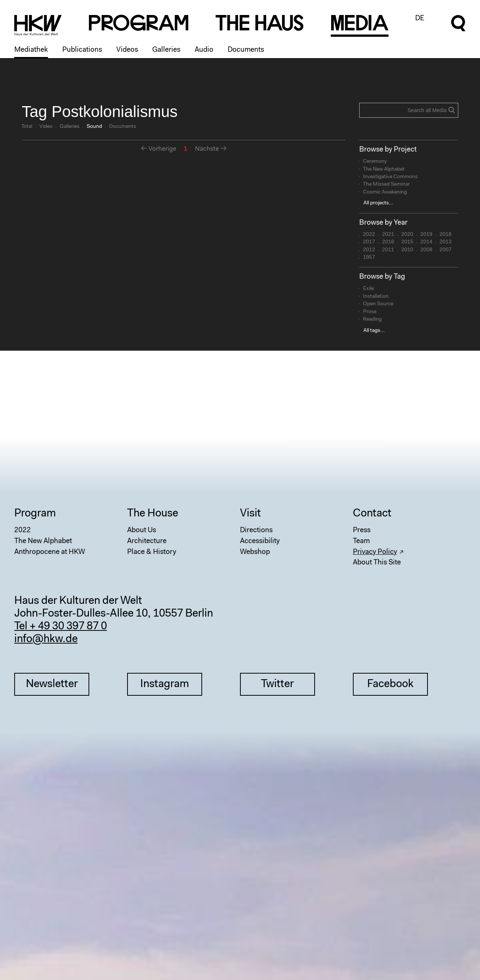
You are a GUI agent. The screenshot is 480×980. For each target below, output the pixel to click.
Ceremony (375, 162)
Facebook (390, 684)
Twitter (277, 684)
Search (451, 110)
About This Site (377, 563)
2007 (445, 250)
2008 (426, 250)
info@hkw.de (46, 639)
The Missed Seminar (386, 185)
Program (35, 514)
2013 (445, 242)
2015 (407, 242)
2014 (426, 242)
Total (27, 127)
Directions (256, 531)
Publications (82, 50)
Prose (370, 312)
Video (46, 127)
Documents (246, 50)
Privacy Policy (375, 552)
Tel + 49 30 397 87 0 (61, 627)
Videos (127, 50)
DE (420, 19)
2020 (407, 235)
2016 (388, 242)
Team (361, 541)
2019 (426, 235)
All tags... (374, 331)
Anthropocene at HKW (50, 552)
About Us (142, 531)
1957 (369, 258)
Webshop (255, 552)
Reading (372, 320)
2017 (369, 242)
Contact (372, 514)
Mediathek (31, 50)
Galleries (166, 50)
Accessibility (260, 541)
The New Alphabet (384, 170)
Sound (94, 127)
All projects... (378, 203)
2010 (407, 250)
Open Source (378, 304)
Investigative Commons (390, 177)
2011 (388, 250)
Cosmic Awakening (385, 192)
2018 (445, 235)
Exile (368, 289)
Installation (376, 297)
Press (362, 531)
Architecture (147, 541)
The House (153, 514)
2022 (369, 235)
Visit (250, 514)
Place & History (152, 552)
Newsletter (52, 684)
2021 (388, 235)
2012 (369, 250)
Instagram (165, 684)
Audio (204, 50)
